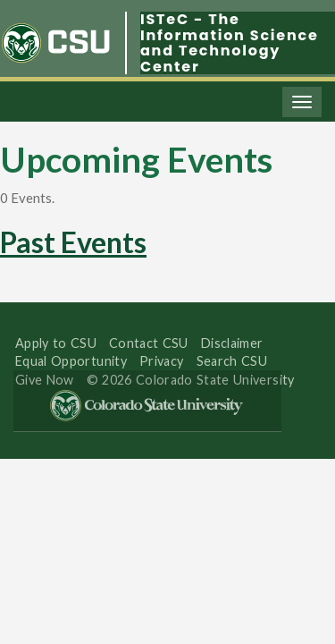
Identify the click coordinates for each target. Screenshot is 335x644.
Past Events (73, 242)
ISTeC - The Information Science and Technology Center (230, 43)
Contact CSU (149, 343)
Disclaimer (232, 343)
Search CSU (232, 361)
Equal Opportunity (71, 361)
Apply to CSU (56, 343)
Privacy (162, 361)
